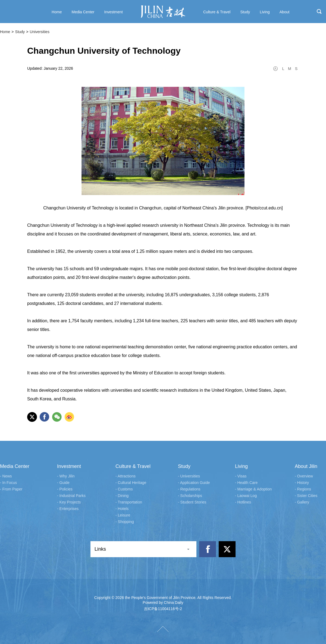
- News (6, 476)
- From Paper (11, 489)
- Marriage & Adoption (253, 489)
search (319, 11)
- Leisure (123, 515)
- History (302, 483)
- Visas (241, 476)
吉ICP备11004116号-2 (163, 609)
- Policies (65, 489)
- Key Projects (69, 502)
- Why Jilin (66, 476)
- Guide (63, 483)
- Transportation (129, 502)
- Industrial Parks (71, 496)
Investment (69, 466)
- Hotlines (243, 502)
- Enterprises (68, 509)
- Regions (303, 489)
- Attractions (126, 476)
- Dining (122, 496)
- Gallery (302, 502)
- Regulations (189, 489)
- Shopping (125, 522)
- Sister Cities (306, 496)
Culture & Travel (133, 466)
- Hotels (122, 509)
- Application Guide (194, 483)
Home (5, 32)
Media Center (15, 466)
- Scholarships (190, 496)
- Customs (124, 489)
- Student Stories (192, 502)
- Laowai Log (246, 496)
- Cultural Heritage (131, 483)
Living (241, 466)
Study (20, 32)
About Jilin (306, 466)
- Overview (304, 476)
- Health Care (246, 483)
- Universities (189, 476)
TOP (163, 629)
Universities (40, 32)
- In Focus (8, 483)
